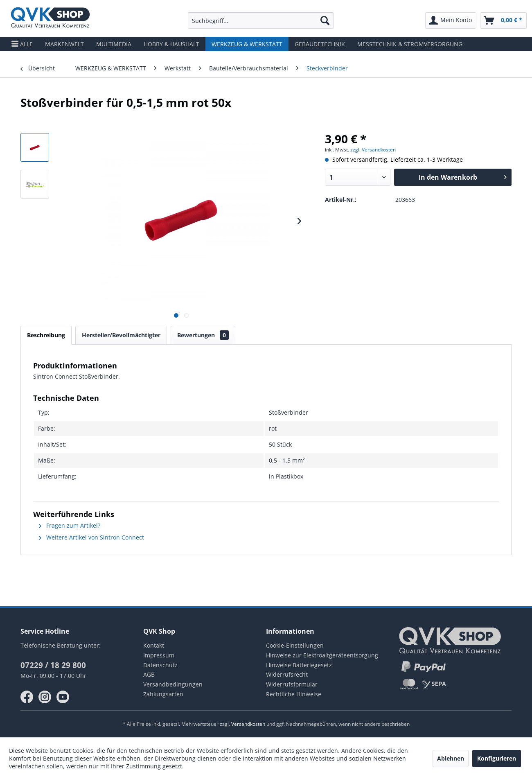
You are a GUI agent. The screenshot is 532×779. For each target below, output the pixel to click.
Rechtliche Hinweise (294, 694)
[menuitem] (261, 20)
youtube (63, 697)
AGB (149, 674)
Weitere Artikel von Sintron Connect (91, 537)
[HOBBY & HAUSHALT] (171, 44)
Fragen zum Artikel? (70, 525)
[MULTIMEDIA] (114, 44)
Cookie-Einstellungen (295, 645)
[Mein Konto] (451, 20)
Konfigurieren (497, 758)
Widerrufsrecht (287, 674)
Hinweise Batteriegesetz (299, 665)
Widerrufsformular (292, 684)
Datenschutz (160, 665)
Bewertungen (203, 335)
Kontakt (154, 645)
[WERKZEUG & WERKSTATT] (247, 44)
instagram (45, 697)
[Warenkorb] (503, 20)
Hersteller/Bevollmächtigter (121, 335)
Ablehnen (451, 758)
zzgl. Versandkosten (373, 150)
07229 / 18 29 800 (53, 665)
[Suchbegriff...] (261, 20)
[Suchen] (325, 20)
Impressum (159, 655)
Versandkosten (248, 724)
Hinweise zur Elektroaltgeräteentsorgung (322, 655)
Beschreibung (46, 335)
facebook (27, 697)
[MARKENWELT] (64, 44)
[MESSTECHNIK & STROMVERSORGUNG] (410, 44)
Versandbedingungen (173, 684)
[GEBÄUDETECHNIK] (320, 44)
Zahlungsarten (163, 694)
